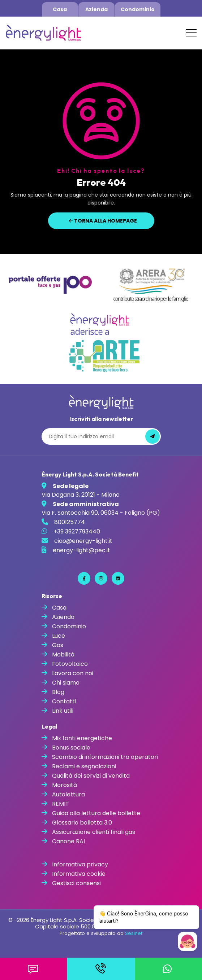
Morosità (65, 785)
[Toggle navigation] (191, 33)
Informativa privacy (80, 864)
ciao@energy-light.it (83, 541)
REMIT (61, 804)
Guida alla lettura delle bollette (96, 813)
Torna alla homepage (103, 221)
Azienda (96, 9)
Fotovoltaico (70, 664)
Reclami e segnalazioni (84, 766)
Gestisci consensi (76, 883)
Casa (60, 9)
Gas (58, 645)
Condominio (138, 9)
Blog (58, 692)
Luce (59, 636)
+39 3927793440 (77, 531)
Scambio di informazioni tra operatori (105, 757)
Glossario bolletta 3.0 (82, 823)
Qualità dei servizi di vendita (91, 776)
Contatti (64, 701)
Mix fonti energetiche (82, 738)
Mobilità (63, 654)
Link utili (63, 711)
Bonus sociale (71, 748)
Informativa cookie (79, 874)
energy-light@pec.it (81, 550)
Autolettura (68, 794)
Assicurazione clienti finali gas (94, 832)
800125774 (70, 522)
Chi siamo (66, 683)
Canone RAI (68, 841)
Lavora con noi (73, 673)
